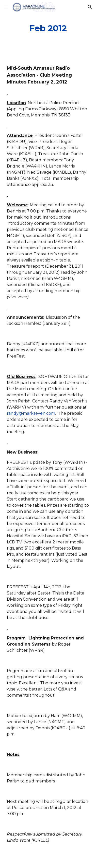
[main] (48, 28)
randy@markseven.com (31, 413)
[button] (6, 7)
